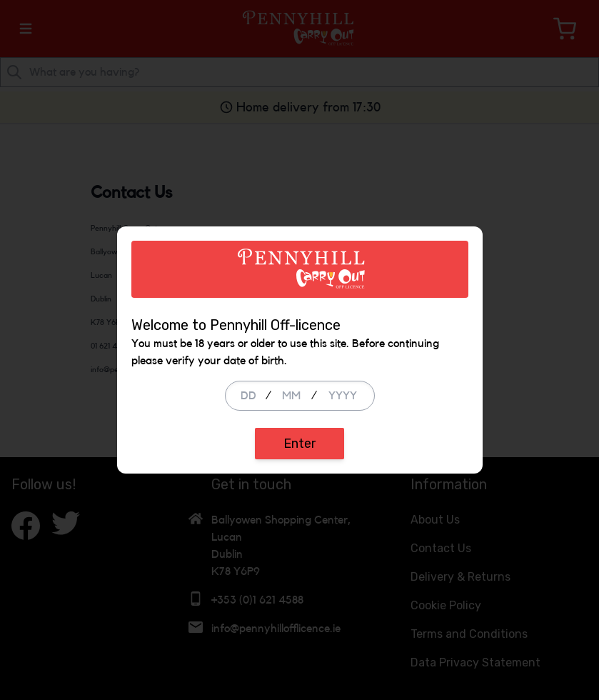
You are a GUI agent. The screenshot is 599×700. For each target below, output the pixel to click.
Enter (299, 444)
